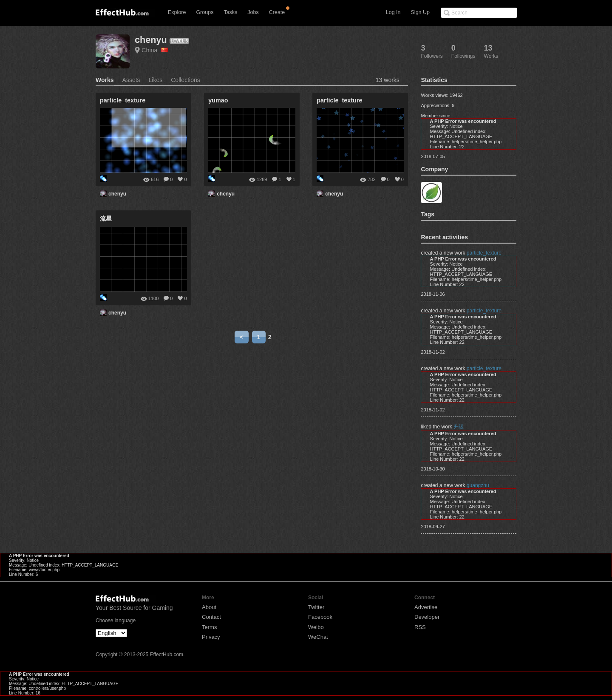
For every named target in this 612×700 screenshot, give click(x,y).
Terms (209, 627)
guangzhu (478, 485)
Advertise (426, 607)
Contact (211, 617)
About (209, 607)
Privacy (211, 637)
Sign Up (420, 12)
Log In (393, 12)
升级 (459, 427)
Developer (427, 617)
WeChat (318, 637)
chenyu (151, 40)
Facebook (320, 617)
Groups (205, 12)
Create (277, 12)
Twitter (316, 607)
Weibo (316, 627)
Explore (177, 12)
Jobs (253, 12)
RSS (420, 627)
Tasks (230, 12)
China (155, 50)
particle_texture (484, 253)
